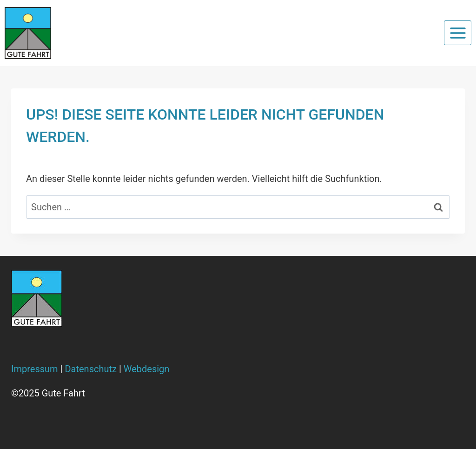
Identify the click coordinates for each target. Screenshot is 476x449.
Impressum (35, 369)
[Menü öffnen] (458, 33)
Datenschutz (91, 369)
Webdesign (147, 369)
